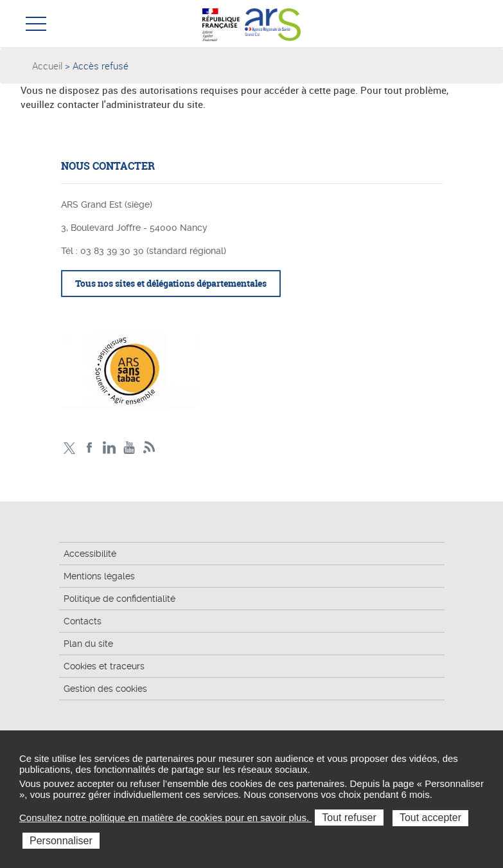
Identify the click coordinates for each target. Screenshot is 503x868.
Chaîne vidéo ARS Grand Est (129, 448)
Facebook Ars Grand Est (90, 448)
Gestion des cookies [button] (105, 689)
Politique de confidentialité (119, 599)
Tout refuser (349, 818)
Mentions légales (99, 576)
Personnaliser (61, 841)
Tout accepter (430, 818)
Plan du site (88, 644)
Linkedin (110, 448)
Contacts (83, 621)
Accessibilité (90, 554)
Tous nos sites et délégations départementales (171, 283)
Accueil (47, 66)
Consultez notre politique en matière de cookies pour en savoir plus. (165, 818)
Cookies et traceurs (104, 666)
